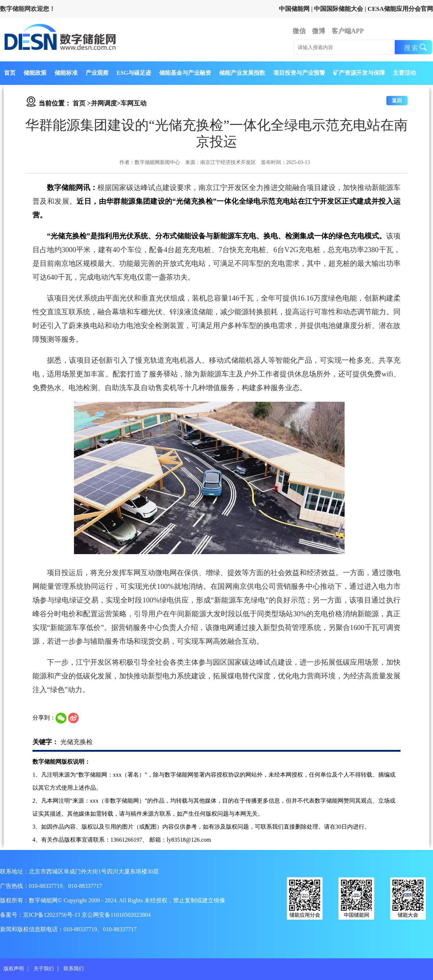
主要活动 (404, 73)
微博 (319, 31)
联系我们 (74, 969)
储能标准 (66, 73)
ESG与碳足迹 (134, 73)
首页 (10, 73)
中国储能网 (294, 9)
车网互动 (134, 103)
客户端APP (348, 31)
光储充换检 (76, 742)
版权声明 (14, 969)
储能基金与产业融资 (185, 73)
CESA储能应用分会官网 (400, 9)
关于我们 (44, 969)
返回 (397, 101)
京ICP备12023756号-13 (52, 915)
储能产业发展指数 (242, 73)
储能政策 (35, 73)
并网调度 (104, 103)
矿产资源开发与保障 (359, 73)
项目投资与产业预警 (299, 73)
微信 (299, 31)
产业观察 (97, 73)
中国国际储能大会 (338, 9)
